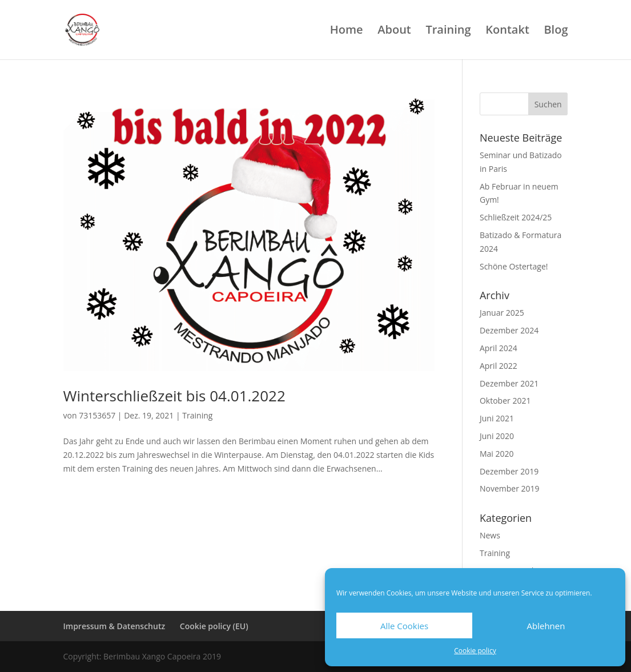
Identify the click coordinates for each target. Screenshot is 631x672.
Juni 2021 (497, 418)
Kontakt (507, 31)
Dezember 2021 (509, 383)
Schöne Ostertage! (514, 266)
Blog (556, 31)
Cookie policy (475, 651)
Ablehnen (546, 626)
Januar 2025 (502, 313)
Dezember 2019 (509, 471)
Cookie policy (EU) (214, 626)
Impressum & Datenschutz (114, 626)
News (490, 535)
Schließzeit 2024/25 (516, 217)
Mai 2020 (497, 454)
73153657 (97, 415)
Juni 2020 (497, 436)
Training (448, 31)
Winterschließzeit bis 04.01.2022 (174, 396)
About (394, 31)
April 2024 (499, 348)
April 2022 (499, 366)
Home (347, 31)
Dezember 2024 (509, 330)
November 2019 (510, 488)
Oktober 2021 (505, 401)
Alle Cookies (404, 626)
